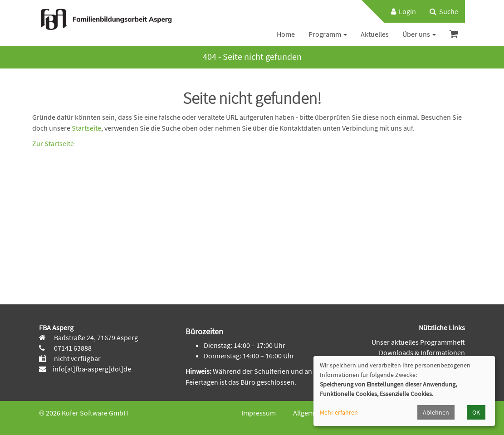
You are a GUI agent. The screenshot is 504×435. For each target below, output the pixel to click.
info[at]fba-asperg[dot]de (92, 369)
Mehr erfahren (339, 412)
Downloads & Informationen (422, 352)
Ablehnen (436, 412)
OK (476, 412)
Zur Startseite (53, 143)
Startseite (86, 128)
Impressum (259, 413)
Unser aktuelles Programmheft (418, 342)
